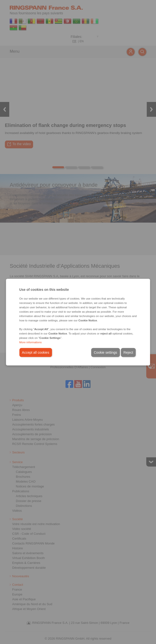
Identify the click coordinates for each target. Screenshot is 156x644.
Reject (128, 352)
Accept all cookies (36, 352)
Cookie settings (105, 352)
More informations (30, 342)
